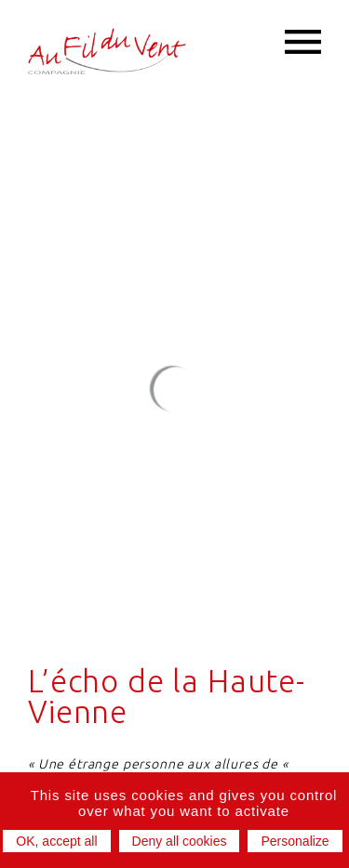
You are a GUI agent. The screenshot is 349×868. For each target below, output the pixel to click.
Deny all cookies (180, 841)
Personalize (295, 841)
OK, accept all (56, 841)
